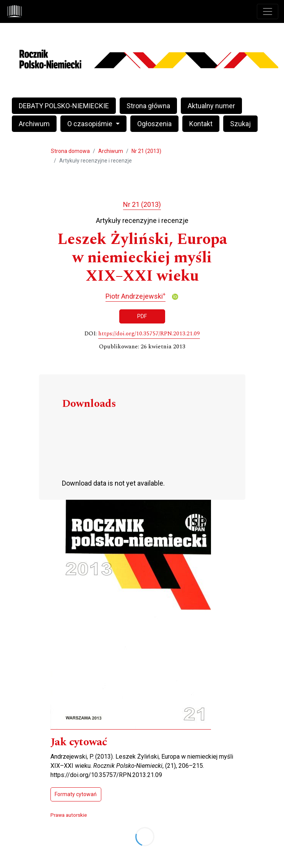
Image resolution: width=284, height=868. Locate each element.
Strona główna (148, 106)
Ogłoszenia (154, 124)
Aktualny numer (211, 106)
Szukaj (240, 124)
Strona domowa (70, 151)
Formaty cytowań (76, 794)
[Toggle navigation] (268, 11)
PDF (142, 316)
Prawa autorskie (69, 815)
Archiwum (34, 124)
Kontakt (201, 124)
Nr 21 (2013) (146, 151)
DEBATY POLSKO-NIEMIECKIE (64, 106)
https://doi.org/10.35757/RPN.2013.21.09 (149, 334)
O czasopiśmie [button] (91, 124)
